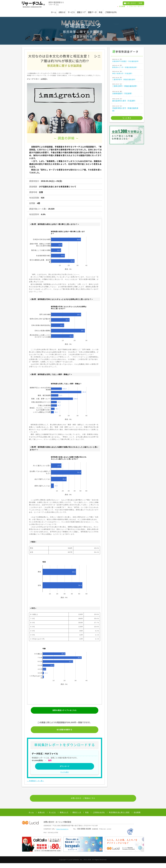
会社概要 (122, 7)
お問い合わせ (132, 4)
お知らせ (49, 11)
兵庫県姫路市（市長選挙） (127, 97)
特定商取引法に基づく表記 (118, 817)
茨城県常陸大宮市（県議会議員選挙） (127, 113)
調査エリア (80, 11)
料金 (112, 11)
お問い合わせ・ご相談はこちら (83, 802)
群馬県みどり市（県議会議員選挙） (127, 68)
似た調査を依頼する (64, 730)
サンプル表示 (65, 776)
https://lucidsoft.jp (63, 834)
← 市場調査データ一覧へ (38, 784)
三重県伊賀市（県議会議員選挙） (127, 83)
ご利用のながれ (128, 11)
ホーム (34, 11)
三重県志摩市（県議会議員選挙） (127, 90)
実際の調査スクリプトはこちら (65, 708)
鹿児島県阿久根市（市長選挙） (127, 105)
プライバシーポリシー (137, 7)
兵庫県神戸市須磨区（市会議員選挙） (127, 59)
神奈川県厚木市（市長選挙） (127, 75)
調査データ (97, 11)
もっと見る (127, 123)
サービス (64, 11)
